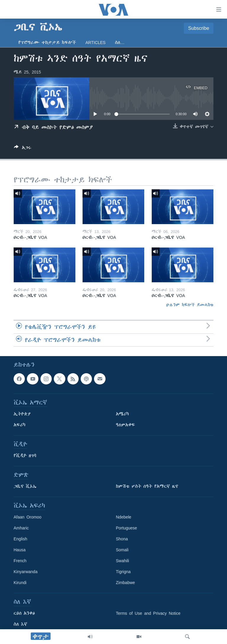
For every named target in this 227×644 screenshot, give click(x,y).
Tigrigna (123, 572)
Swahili (122, 561)
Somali (122, 550)
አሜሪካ (122, 414)
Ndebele (124, 517)
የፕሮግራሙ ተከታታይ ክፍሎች (47, 43)
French (20, 561)
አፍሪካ (20, 425)
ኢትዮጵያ (22, 414)
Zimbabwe (125, 583)
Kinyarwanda (26, 572)
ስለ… (120, 43)
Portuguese (127, 528)
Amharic (21, 528)
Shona (122, 539)
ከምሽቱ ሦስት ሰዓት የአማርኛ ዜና (147, 486)
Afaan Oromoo (27, 517)
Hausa (20, 550)
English (20, 539)
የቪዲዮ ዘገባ (25, 456)
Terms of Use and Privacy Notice (148, 613)
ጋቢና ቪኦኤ (25, 486)
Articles (95, 43)
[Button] (23, 149)
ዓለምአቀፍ (125, 425)
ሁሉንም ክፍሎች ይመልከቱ (190, 305)
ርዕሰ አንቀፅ (24, 613)
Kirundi (20, 583)
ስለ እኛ (20, 624)
